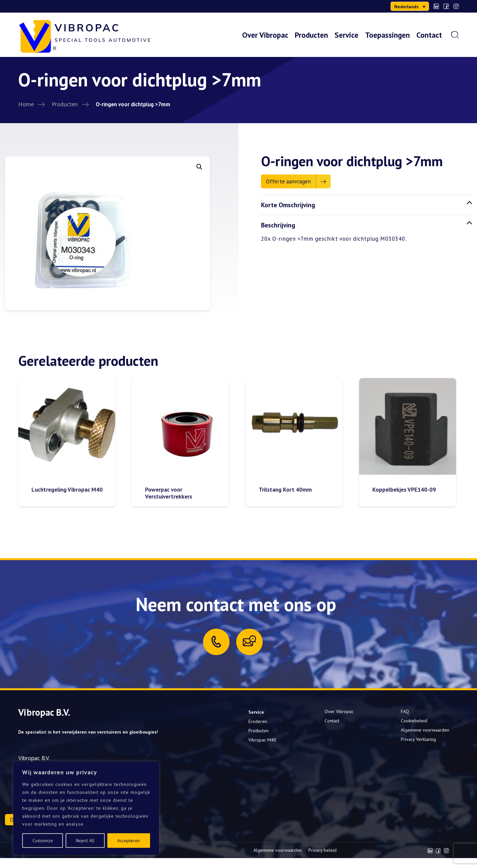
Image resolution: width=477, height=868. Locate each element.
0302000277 (38, 6)
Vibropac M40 (262, 740)
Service (346, 35)
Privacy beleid (322, 850)
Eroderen (258, 721)
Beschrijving (367, 225)
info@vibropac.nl (83, 6)
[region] (86, 808)
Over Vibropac (265, 35)
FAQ (405, 711)
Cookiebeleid (414, 721)
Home (26, 104)
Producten (311, 35)
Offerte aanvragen (288, 181)
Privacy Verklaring (418, 739)
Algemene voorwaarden (425, 730)
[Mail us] (249, 641)
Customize (43, 841)
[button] (199, 167)
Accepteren (129, 841)
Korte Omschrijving (367, 204)
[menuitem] (410, 6)
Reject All (85, 841)
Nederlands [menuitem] (406, 7)
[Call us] (216, 642)
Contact (429, 35)
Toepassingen (387, 35)
